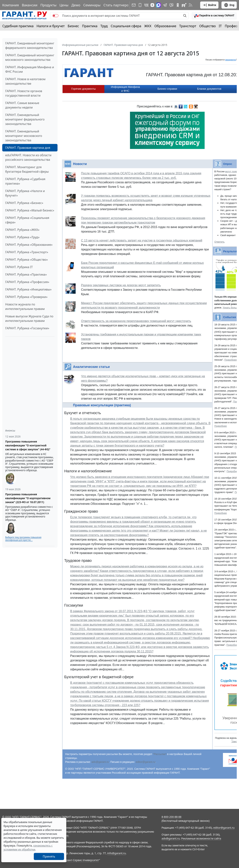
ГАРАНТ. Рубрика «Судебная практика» (25, 181)
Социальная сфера (126, 26)
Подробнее (230, 360)
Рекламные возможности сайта (201, 838)
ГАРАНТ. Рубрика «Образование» (29, 245)
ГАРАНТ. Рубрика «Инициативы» (28, 289)
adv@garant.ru (100, 762)
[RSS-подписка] (190, 5)
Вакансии (30, 5)
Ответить (219, 242)
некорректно (231, 60)
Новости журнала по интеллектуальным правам (25, 307)
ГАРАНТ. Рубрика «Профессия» (27, 282)
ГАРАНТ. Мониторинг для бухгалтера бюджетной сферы (27, 169)
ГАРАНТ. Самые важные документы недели (22, 105)
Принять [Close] (49, 856)
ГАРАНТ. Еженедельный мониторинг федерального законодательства (25, 119)
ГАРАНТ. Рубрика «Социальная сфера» (27, 220)
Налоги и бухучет (51, 26)
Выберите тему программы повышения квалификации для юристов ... (23, 539)
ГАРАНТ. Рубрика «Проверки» (26, 297)
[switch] (55, 16)
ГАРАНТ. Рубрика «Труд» (22, 237)
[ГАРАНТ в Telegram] (165, 5)
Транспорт (188, 26)
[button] (214, 16)
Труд (104, 26)
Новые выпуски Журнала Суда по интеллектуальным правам (29, 318)
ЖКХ (148, 26)
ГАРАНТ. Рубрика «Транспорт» (27, 252)
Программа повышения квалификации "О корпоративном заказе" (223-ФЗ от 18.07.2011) (28, 498)
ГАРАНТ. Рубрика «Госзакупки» (27, 328)
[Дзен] (152, 5)
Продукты (48, 5)
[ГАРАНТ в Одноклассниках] (178, 5)
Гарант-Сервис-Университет (81, 860)
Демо (76, 5)
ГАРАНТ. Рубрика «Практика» (26, 274)
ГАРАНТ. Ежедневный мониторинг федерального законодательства (30, 45)
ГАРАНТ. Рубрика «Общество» (27, 260)
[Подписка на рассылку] (134, 5)
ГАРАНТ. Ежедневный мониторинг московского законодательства (30, 57)
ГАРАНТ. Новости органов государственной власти (24, 93)
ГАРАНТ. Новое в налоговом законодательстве (25, 81)
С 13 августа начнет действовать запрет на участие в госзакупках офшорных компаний (142, 240)
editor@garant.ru (146, 762)
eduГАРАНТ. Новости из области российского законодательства (28, 157)
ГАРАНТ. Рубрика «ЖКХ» (22, 230)
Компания (11, 5)
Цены (64, 5)
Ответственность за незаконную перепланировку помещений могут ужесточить (136, 321)
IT (220, 26)
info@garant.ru (117, 853)
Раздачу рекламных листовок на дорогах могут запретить (121, 285)
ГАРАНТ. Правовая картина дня (28, 148)
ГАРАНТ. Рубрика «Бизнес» (24, 203)
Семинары (92, 5)
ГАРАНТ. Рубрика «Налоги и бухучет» (25, 193)
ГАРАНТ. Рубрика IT (19, 267)
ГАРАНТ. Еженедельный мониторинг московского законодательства (24, 136)
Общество (208, 26)
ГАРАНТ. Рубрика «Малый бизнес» (30, 210)
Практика (90, 26)
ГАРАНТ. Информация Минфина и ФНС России (30, 69)
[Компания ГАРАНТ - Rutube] (184, 5)
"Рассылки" (160, 754)
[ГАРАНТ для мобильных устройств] (140, 5)
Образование (165, 26)
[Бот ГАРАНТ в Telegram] (171, 5)
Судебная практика (18, 26)
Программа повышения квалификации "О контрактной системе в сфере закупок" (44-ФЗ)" (28, 445)
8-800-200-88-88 (171, 817)
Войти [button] (209, 5)
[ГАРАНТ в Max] (159, 5)
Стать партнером (117, 5)
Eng (229, 5)
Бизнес (73, 26)
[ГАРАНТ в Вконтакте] (146, 5)
